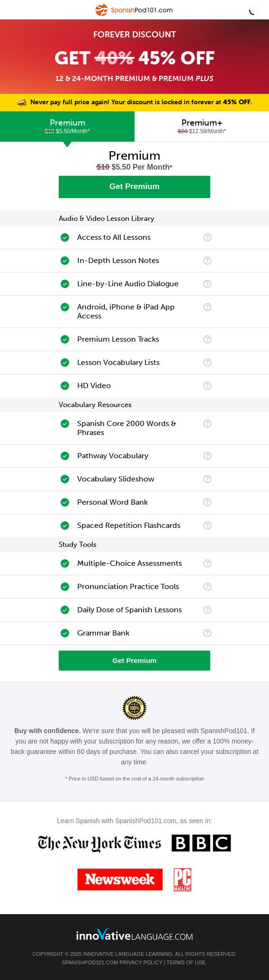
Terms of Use (186, 962)
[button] (254, 10)
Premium (67, 126)
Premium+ (202, 126)
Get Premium (134, 186)
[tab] (67, 127)
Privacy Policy (141, 962)
